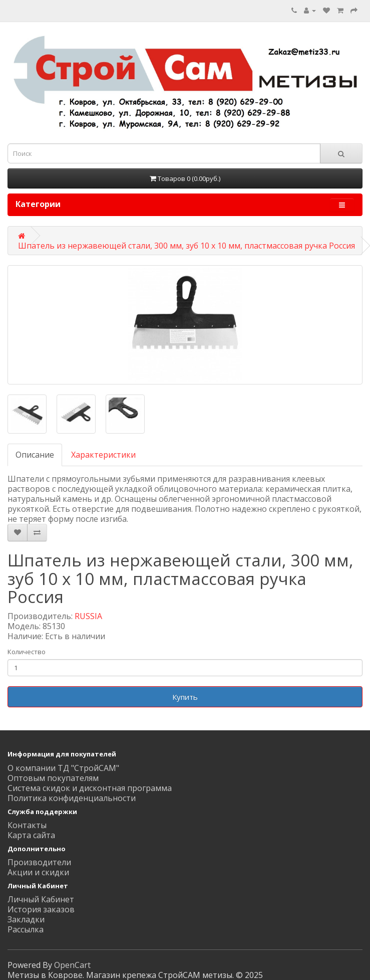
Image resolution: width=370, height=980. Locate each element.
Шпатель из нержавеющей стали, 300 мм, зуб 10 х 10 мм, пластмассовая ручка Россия (187, 246)
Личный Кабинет (41, 899)
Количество (27, 652)
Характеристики (103, 455)
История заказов (41, 909)
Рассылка (26, 929)
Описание (35, 455)
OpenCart (72, 965)
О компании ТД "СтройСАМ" (63, 768)
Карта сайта (31, 835)
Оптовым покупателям (53, 778)
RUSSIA (88, 616)
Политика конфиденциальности (72, 798)
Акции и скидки (38, 872)
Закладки (26, 919)
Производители (39, 862)
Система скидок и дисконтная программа (90, 788)
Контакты (27, 825)
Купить (185, 697)
